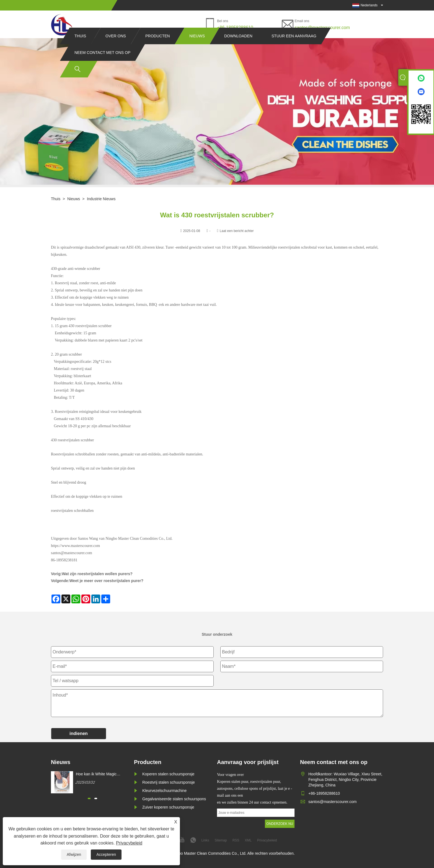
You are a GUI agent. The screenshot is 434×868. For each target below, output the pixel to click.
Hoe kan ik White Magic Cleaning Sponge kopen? (98, 774)
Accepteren (106, 854)
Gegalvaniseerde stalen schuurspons (174, 799)
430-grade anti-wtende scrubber (76, 269)
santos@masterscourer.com (322, 28)
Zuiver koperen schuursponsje (168, 807)
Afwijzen (74, 854)
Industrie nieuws (101, 199)
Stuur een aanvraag (294, 46)
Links (205, 840)
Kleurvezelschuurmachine (164, 791)
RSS (236, 840)
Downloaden (238, 46)
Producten (158, 46)
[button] (89, 798)
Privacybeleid (129, 843)
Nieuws (197, 46)
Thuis (80, 46)
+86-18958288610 (235, 28)
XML (248, 840)
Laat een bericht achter (237, 231)
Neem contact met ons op (102, 63)
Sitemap (221, 840)
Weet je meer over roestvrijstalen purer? (106, 581)
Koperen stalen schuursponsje (168, 774)
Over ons (116, 46)
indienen (79, 733)
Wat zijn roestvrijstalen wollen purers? (97, 574)
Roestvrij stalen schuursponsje (169, 782)
